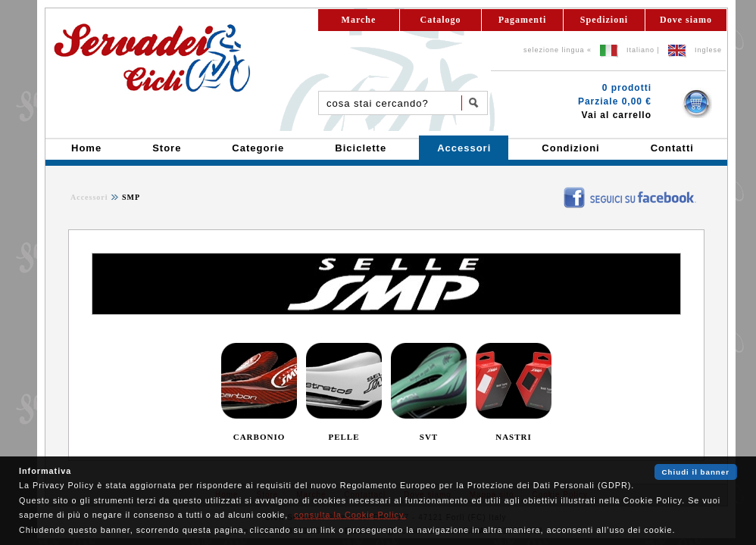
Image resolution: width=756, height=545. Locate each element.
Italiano (640, 50)
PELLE (344, 437)
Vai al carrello (617, 115)
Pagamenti (523, 20)
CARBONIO (259, 437)
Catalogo (441, 20)
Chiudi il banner (696, 472)
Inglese (708, 50)
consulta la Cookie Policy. (350, 515)
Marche (359, 20)
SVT (429, 437)
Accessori (89, 197)
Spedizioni (604, 20)
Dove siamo (686, 20)
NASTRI (514, 437)
